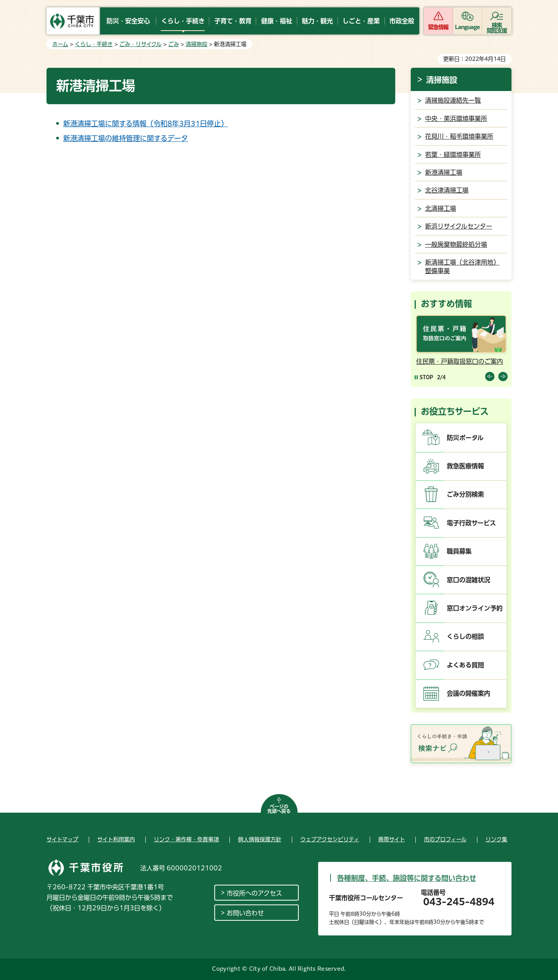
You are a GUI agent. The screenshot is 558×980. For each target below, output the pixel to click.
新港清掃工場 (444, 172)
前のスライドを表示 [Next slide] (503, 377)
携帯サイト (392, 839)
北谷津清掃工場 (447, 190)
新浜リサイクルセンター (459, 226)
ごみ (174, 44)
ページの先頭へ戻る (279, 809)
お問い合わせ (245, 913)
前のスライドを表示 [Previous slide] (490, 377)
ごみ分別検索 (465, 494)
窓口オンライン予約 (475, 608)
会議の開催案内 (468, 693)
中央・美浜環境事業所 (456, 119)
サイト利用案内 (116, 839)
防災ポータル (465, 438)
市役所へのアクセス (254, 893)
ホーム (60, 44)
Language (468, 27)
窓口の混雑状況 (468, 580)
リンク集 (496, 839)
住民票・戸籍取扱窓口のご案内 (460, 361)
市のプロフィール (445, 839)
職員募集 (459, 551)
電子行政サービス (471, 523)
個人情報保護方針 (260, 839)
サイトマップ (62, 839)
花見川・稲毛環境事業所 (459, 136)
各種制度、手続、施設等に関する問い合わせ (407, 878)
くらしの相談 (465, 636)
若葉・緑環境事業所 (453, 155)
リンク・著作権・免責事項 (186, 839)
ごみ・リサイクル (140, 44)
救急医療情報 (465, 466)
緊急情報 (438, 27)
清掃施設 (196, 44)
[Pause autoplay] (424, 377)
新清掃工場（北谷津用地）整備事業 (462, 266)
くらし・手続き (94, 44)
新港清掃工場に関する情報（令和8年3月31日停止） (146, 124)
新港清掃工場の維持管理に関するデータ (126, 138)
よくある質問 (465, 665)
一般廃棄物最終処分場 (456, 244)
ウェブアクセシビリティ (330, 839)
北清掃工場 (441, 208)
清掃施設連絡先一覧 (453, 100)
